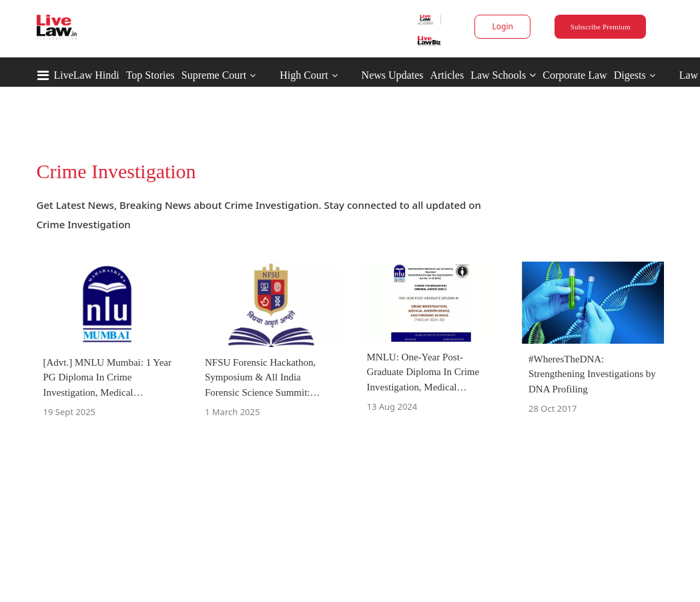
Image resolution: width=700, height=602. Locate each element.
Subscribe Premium (601, 27)
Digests (630, 75)
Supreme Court (214, 75)
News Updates (393, 75)
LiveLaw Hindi (87, 75)
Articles (447, 75)
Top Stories (150, 75)
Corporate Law (575, 75)
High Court (304, 75)
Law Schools (503, 75)
